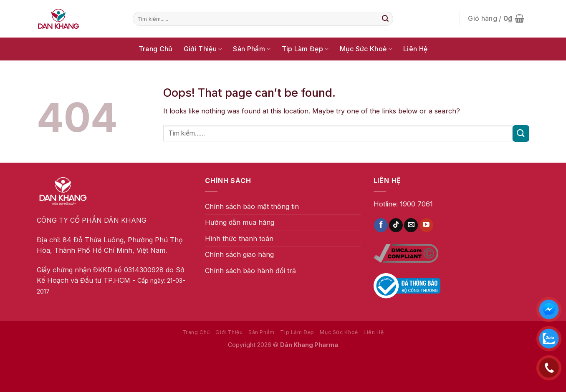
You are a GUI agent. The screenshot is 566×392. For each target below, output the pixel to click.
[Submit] (385, 19)
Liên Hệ (415, 49)
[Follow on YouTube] (426, 225)
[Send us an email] (411, 225)
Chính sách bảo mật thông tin (252, 206)
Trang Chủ (156, 49)
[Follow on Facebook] (381, 225)
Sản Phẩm (252, 49)
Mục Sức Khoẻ (366, 49)
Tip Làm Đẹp (305, 49)
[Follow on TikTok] (396, 225)
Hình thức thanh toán (239, 239)
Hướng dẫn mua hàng (240, 222)
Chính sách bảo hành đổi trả (250, 271)
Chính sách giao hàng (239, 254)
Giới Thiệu (203, 49)
